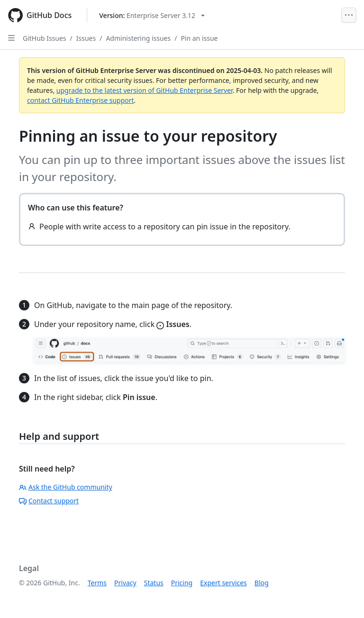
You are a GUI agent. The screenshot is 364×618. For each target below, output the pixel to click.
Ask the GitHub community (66, 487)
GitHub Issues (45, 38)
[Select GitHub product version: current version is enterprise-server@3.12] (152, 15)
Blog (262, 583)
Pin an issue (199, 38)
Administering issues (138, 38)
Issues (86, 38)
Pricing (182, 583)
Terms (97, 583)
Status (154, 583)
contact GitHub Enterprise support (81, 100)
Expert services (223, 583)
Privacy (125, 583)
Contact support (49, 501)
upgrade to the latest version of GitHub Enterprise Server (145, 90)
